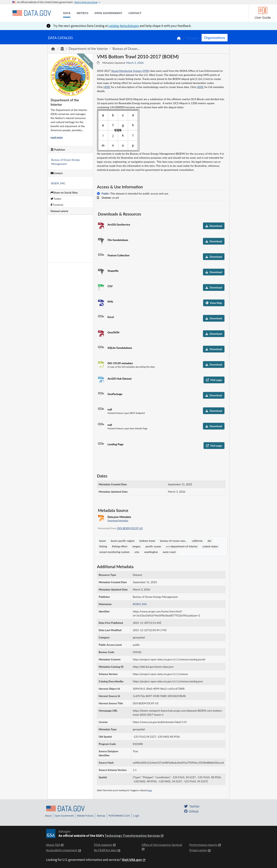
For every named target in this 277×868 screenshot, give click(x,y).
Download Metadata (118, 520)
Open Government (64, 816)
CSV (110, 286)
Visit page (214, 380)
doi (209, 541)
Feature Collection (118, 255)
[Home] (32, 13)
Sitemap (101, 816)
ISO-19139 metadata (120, 363)
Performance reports (203, 845)
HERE (107, 87)
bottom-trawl (147, 541)
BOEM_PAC (58, 183)
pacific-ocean (153, 546)
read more (57, 137)
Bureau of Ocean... (126, 49)
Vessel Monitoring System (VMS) (130, 71)
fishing (103, 546)
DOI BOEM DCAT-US (130, 528)
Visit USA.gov (132, 860)
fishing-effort (120, 546)
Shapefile (113, 271)
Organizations (215, 38)
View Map (214, 303)
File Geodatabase (118, 240)
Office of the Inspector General (162, 845)
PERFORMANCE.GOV (119, 816)
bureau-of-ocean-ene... (174, 541)
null (110, 409)
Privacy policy (198, 850)
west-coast (169, 552)
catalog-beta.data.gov (124, 26)
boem (103, 541)
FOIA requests (103, 845)
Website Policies (85, 816)
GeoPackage (115, 394)
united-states (210, 546)
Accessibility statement (62, 850)
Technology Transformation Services (132, 836)
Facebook (57, 205)
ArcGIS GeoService (119, 224)
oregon (136, 546)
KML (110, 301)
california (197, 541)
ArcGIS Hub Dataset (120, 379)
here (150, 790)
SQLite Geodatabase (120, 348)
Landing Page (116, 444)
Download (214, 226)
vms (137, 552)
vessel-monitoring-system (114, 552)
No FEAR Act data (105, 850)
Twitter (56, 199)
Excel (111, 317)
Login (136, 816)
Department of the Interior (88, 49)
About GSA (53, 845)
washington (151, 552)
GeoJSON (113, 332)
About (48, 816)
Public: (106, 193)
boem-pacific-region (123, 541)
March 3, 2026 (135, 63)
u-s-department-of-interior (182, 546)
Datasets (192, 38)
